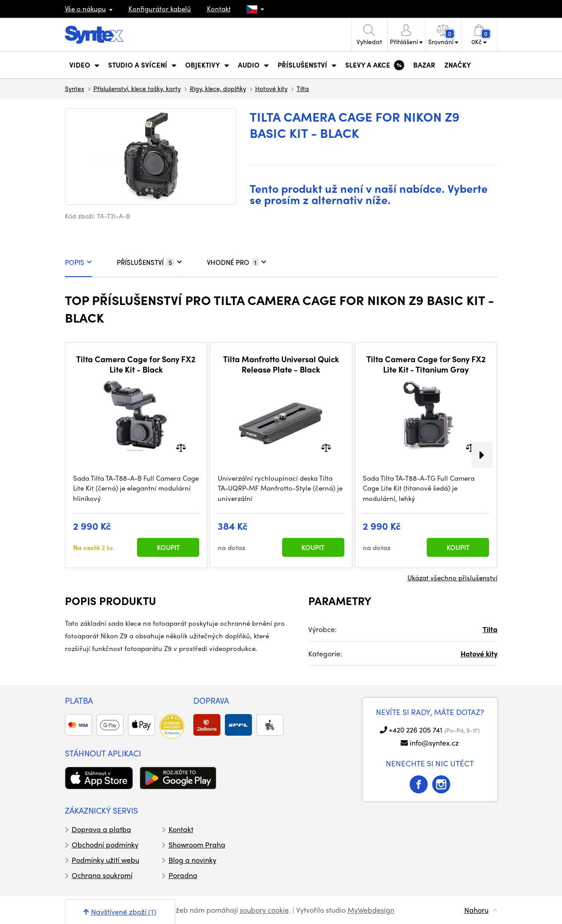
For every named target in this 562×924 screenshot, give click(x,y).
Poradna (183, 875)
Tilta (303, 88)
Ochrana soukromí (102, 875)
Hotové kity (271, 88)
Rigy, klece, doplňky (218, 88)
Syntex (75, 88)
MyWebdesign (371, 910)
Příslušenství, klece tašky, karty (137, 88)
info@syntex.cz (434, 743)
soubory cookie (264, 910)
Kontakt (219, 9)
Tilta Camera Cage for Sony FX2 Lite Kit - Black (136, 364)
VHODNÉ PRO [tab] (237, 262)
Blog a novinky (192, 860)
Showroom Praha (197, 844)
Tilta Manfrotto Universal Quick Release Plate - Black (281, 364)
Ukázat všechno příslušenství (452, 578)
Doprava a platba (101, 829)
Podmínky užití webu (105, 860)
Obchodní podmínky (105, 844)
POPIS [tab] (78, 262)
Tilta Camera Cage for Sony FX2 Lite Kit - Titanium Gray (426, 364)
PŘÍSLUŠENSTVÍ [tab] (149, 262)
